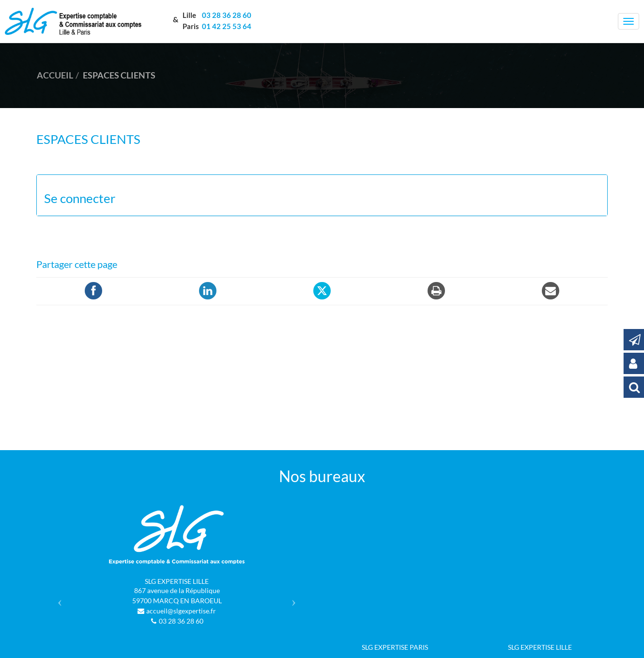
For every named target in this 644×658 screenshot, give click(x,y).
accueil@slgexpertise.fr (181, 611)
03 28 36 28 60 (226, 15)
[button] (57, 599)
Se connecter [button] (80, 198)
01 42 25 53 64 (227, 26)
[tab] (322, 196)
